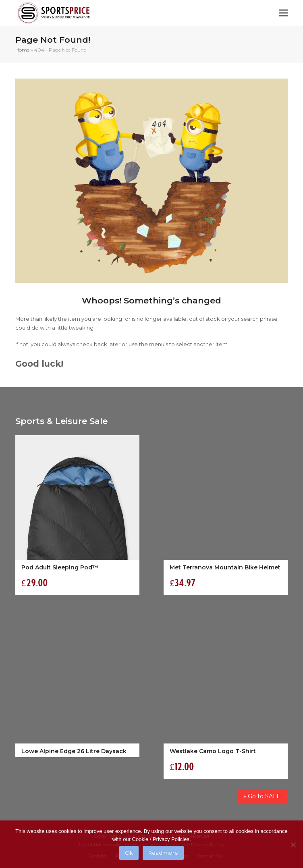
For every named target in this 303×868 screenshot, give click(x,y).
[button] (283, 13)
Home (22, 50)
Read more (163, 853)
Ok (129, 853)
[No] (293, 845)
